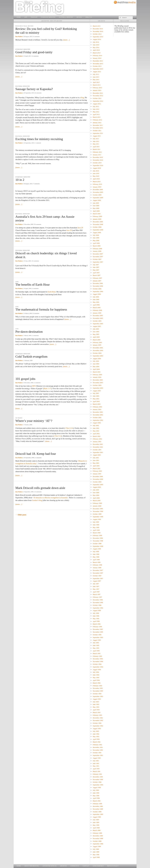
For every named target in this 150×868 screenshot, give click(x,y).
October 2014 (97, 34)
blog (82, 98)
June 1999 (96, 525)
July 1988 (96, 849)
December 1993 (98, 688)
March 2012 (96, 117)
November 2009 (98, 192)
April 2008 (96, 243)
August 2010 (97, 168)
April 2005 (96, 337)
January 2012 (97, 123)
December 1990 (98, 777)
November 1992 (98, 720)
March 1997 (96, 594)
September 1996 (98, 608)
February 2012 (97, 120)
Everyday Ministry (48, 17)
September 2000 (98, 485)
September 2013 (98, 69)
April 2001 (96, 466)
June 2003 (96, 396)
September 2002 (98, 420)
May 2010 (96, 176)
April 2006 (96, 305)
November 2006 (98, 286)
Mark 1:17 (47, 389)
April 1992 (96, 739)
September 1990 (98, 785)
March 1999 (96, 533)
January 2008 (97, 251)
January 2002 (97, 442)
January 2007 (97, 281)
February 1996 (97, 627)
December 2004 (98, 348)
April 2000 (96, 498)
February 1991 (97, 774)
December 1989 (98, 806)
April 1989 (96, 828)
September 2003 (98, 388)
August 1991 (97, 758)
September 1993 (98, 696)
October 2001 (97, 450)
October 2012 (97, 98)
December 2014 (98, 29)
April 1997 (96, 592)
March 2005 (96, 340)
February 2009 (97, 216)
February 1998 (97, 565)
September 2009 (98, 198)
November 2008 (98, 224)
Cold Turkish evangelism (32, 357)
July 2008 (96, 235)
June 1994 (96, 675)
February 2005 (97, 342)
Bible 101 (89, 17)
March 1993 (96, 712)
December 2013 (98, 61)
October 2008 (97, 227)
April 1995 (96, 651)
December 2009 (98, 189)
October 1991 (97, 753)
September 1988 (98, 844)
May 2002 (96, 431)
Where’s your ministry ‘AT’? (34, 421)
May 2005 (96, 334)
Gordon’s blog (37, 500)
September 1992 (98, 726)
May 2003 (96, 399)
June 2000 (96, 493)
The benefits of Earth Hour (33, 285)
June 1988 (96, 852)
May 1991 (96, 766)
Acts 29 (80, 228)
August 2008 (97, 232)
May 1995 (96, 648)
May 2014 (96, 47)
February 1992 (97, 745)
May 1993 (96, 707)
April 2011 (96, 147)
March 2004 (96, 372)
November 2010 (98, 160)
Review (79, 17)
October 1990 (97, 782)
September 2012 (98, 101)
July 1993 (96, 702)
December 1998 (98, 538)
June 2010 (96, 173)
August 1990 (97, 787)
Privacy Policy (113, 866)
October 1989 (97, 812)
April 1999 (96, 530)
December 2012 (98, 93)
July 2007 (96, 265)
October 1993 (97, 694)
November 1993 (98, 691)
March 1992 (96, 742)
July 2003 (96, 393)
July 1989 (96, 820)
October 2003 (97, 385)
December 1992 (98, 718)
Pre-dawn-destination (29, 332)
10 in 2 (20, 180)
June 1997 (96, 586)
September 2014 (98, 37)
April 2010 (96, 179)
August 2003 (97, 391)
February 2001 (97, 471)
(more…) (66, 40)
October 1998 (97, 544)
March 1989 (96, 830)
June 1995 (96, 645)
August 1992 (97, 729)
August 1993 (97, 699)
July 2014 (96, 42)
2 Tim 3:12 (58, 436)
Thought (34, 17)
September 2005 (98, 324)
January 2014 (97, 58)
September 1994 (98, 667)
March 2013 (96, 85)
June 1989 (96, 822)
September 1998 (98, 546)
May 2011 (96, 144)
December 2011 (98, 125)
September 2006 (98, 291)
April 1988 (96, 857)
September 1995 (98, 637)
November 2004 (98, 350)
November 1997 (98, 573)
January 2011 (97, 155)
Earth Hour (52, 292)
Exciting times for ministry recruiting (39, 139)
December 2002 (98, 412)
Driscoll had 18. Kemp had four (36, 454)
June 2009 (96, 206)
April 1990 (96, 798)
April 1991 (96, 769)
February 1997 (97, 597)
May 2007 (96, 270)
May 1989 (96, 825)
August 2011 (97, 136)
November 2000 (98, 479)
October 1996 (97, 605)
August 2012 (97, 104)
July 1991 (96, 761)
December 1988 (98, 836)
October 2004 (97, 353)
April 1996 (96, 621)
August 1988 (97, 846)
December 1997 (98, 570)
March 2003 (96, 404)
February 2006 (97, 310)
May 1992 (96, 736)
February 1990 (97, 804)
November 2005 (98, 318)
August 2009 (97, 200)
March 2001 (96, 468)
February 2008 (97, 249)
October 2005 (97, 321)
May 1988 (96, 855)
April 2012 (96, 114)
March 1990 (96, 801)
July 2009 (96, 203)
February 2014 (97, 55)
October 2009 (97, 195)
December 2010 (98, 157)
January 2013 (97, 90)
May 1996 (96, 619)
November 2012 (98, 96)
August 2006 (97, 294)
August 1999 (97, 519)
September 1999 (98, 517)
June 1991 (96, 763)
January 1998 (97, 568)
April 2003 (96, 401)
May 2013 (96, 80)
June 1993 (96, 704)
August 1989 (97, 817)
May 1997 (96, 589)
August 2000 (97, 487)
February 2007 (97, 278)
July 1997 (96, 584)
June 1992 (96, 734)
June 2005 (96, 332)
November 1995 (98, 632)
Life (26, 17)
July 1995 (96, 643)
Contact (86, 866)
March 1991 (96, 771)
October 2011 (97, 131)
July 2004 (96, 361)
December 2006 (98, 283)
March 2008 (96, 246)
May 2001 (96, 463)
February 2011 (97, 152)
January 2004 (97, 377)
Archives (63, 866)
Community (75, 866)
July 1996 (96, 613)
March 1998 (96, 562)
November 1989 (98, 809)
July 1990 (96, 790)
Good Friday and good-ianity (34, 52)
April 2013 (96, 82)
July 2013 (96, 74)
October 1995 (97, 635)
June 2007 (96, 267)
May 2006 (96, 302)
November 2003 (98, 383)
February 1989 (97, 833)
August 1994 (97, 670)
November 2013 (98, 64)
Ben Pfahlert (19, 36)
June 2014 (96, 45)
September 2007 (98, 262)
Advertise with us (49, 866)
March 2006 (96, 308)
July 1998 (96, 551)
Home (19, 17)
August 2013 (97, 72)
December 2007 (98, 254)
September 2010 (98, 165)
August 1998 (97, 549)
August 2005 (97, 326)
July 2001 (96, 458)
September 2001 (98, 452)
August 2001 (97, 455)
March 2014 (96, 53)
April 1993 (96, 710)
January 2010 (97, 187)
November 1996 (98, 602)
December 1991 (98, 747)
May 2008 (96, 240)
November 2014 (98, 31)
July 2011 (96, 139)
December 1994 (98, 659)
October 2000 (97, 482)
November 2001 (98, 447)
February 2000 (97, 503)
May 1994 (96, 678)
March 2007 (96, 275)
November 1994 (98, 661)
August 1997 (97, 581)
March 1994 (96, 683)
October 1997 (97, 576)
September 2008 (98, 230)
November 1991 (98, 750)
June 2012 (96, 109)
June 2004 (96, 364)
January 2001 (97, 474)
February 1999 (97, 535)
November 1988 (98, 838)
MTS (34, 386)
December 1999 (98, 509)
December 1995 (98, 629)
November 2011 (98, 128)
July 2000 (96, 490)
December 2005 (98, 316)
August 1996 (97, 610)
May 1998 (96, 557)
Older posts (21, 515)
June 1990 (96, 793)
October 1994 (97, 664)
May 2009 (96, 208)
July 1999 (96, 522)
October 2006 (97, 289)
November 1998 (98, 541)
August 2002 (97, 423)
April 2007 (96, 273)
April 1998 (96, 560)
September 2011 (98, 133)
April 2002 (96, 434)
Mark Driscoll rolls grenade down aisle (40, 488)
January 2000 (97, 506)
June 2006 (96, 299)
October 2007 (97, 259)
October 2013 (97, 66)
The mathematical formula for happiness (41, 309)
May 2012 (96, 112)
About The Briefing (32, 866)
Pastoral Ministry (66, 17)
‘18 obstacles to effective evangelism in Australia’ (50, 498)
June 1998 (96, 554)
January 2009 (97, 219)
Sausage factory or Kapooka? (34, 89)
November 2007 (98, 257)
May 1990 (96, 796)
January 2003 (97, 409)
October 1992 (97, 723)
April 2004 (96, 369)
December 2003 (98, 380)
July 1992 (96, 731)
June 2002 (96, 428)
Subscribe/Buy (98, 866)
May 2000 (96, 495)
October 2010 (97, 163)
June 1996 (96, 616)
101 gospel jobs (25, 379)
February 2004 (97, 375)
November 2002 (98, 415)
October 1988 (97, 841)
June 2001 (96, 460)
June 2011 (96, 141)
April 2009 (96, 211)
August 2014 (97, 39)
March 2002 (96, 436)
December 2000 (98, 476)
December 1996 (98, 600)
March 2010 (96, 181)
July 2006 (96, 297)
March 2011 (96, 149)
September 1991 (98, 755)
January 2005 (97, 345)
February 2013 (97, 88)
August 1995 (97, 640)
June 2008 (96, 238)
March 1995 (96, 653)
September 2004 (98, 356)
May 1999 (96, 527)
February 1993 (97, 715)
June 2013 (96, 77)
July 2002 (96, 425)
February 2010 (97, 184)
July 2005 (96, 329)
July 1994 (96, 672)
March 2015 (96, 26)
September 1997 (98, 578)
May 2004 (96, 366)
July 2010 (96, 171)
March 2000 (96, 501)
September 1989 (98, 814)
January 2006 (97, 313)
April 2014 (96, 50)
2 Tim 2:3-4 (69, 428)
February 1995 (97, 656)
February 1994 (97, 686)
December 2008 (98, 222)
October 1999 (97, 514)
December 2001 (98, 444)
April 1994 (96, 680)
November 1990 (98, 779)
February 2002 (97, 439)
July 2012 (96, 106)
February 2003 (97, 407)
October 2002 (97, 417)
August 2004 (97, 359)
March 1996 (96, 624)
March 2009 (96, 214)
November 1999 (98, 511)
